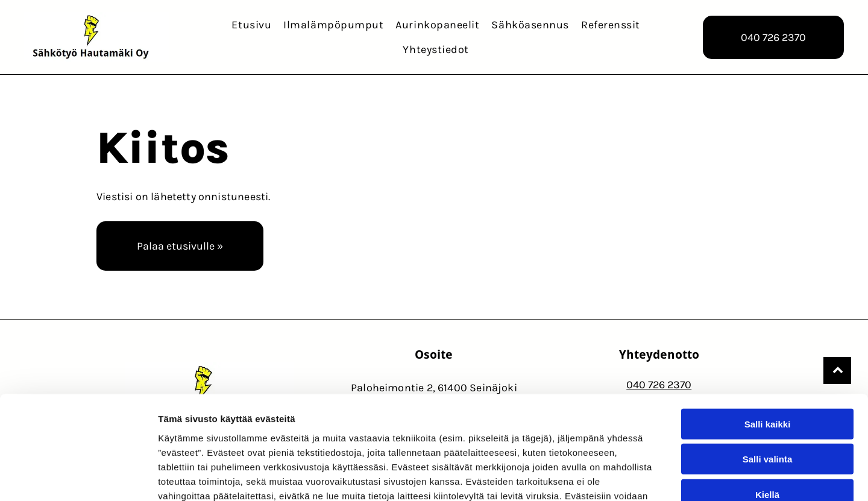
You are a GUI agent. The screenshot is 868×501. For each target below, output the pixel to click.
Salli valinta (768, 377)
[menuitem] (251, 25)
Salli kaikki (768, 342)
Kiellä (767, 413)
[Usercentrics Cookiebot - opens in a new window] (78, 477)
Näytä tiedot (645, 477)
